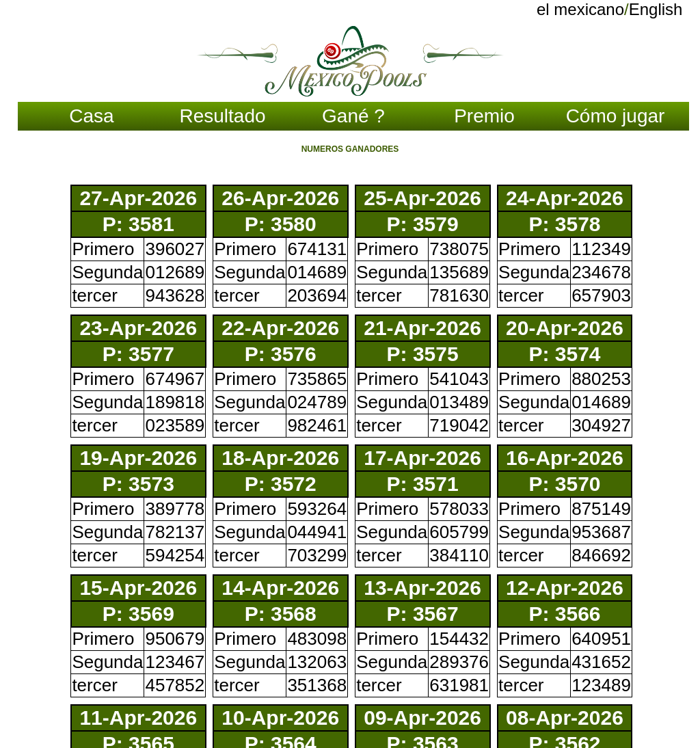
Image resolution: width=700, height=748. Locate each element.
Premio (484, 116)
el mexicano (580, 9)
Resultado (222, 116)
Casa (91, 116)
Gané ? (353, 116)
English (656, 9)
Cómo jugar (616, 116)
